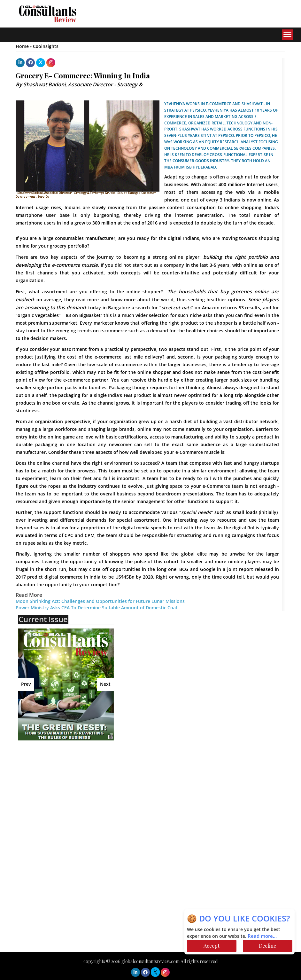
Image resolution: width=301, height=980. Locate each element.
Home (22, 47)
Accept (212, 946)
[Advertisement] (74, 792)
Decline (267, 946)
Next (105, 684)
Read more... (262, 936)
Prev (26, 684)
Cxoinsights (46, 47)
